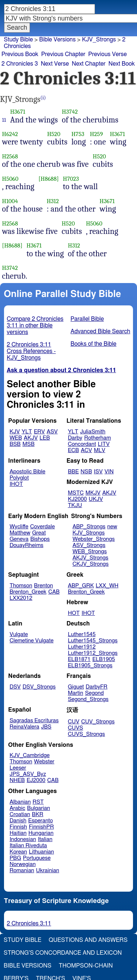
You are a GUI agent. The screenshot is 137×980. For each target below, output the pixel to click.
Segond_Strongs (88, 699)
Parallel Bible (87, 319)
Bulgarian (39, 808)
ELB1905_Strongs (90, 666)
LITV (104, 444)
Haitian (18, 833)
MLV (100, 450)
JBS (46, 727)
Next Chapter (89, 64)
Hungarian (41, 833)
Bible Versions (57, 40)
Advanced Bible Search (100, 331)
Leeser (18, 768)
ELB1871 (79, 659)
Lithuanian (41, 852)
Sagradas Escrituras (34, 721)
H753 (78, 134)
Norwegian (22, 864)
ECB (73, 450)
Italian (45, 839)
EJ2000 (36, 780)
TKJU (75, 505)
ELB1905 (104, 659)
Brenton (43, 586)
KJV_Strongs (99, 40)
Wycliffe (19, 527)
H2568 (10, 156)
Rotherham (97, 438)
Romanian (22, 871)
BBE (73, 472)
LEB (45, 438)
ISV (98, 472)
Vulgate (19, 634)
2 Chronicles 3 (20, 64)
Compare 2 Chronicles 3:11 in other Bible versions (35, 326)
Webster (44, 762)
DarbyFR (97, 687)
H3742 (70, 112)
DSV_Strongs (39, 687)
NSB (86, 472)
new (112, 527)
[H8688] (49, 179)
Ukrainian (48, 871)
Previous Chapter (63, 54)
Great (39, 533)
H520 (54, 134)
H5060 (10, 179)
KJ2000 (77, 499)
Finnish (18, 827)
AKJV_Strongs (90, 558)
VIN (109, 472)
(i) (43, 98)
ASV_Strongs (89, 545)
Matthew (20, 533)
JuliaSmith (93, 432)
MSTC (76, 493)
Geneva (19, 539)
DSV (15, 687)
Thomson (21, 586)
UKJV (96, 499)
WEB (16, 438)
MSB (28, 444)
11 (4, 120)
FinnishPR (41, 827)
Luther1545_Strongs (93, 641)
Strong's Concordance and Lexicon (63, 953)
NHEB (17, 780)
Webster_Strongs (94, 539)
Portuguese (37, 858)
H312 (53, 201)
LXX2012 (21, 598)
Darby (75, 438)
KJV (15, 432)
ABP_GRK (81, 586)
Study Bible (18, 40)
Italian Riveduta (28, 846)
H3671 (18, 112)
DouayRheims (26, 545)
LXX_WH (107, 586)
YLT (27, 432)
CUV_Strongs (98, 722)
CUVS (76, 728)
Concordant (82, 444)
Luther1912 (82, 647)
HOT (74, 613)
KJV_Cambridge (30, 755)
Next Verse (55, 64)
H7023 (71, 179)
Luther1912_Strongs (93, 653)
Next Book (122, 64)
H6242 (10, 134)
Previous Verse (108, 54)
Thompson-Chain (86, 966)
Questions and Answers (88, 940)
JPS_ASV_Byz (28, 774)
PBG (15, 858)
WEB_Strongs (90, 552)
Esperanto (41, 821)
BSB (15, 444)
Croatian (20, 814)
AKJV (31, 438)
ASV (52, 432)
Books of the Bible (94, 344)
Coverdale (43, 527)
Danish (18, 821)
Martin (76, 693)
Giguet (76, 687)
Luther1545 (82, 634)
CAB (54, 592)
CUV (74, 722)
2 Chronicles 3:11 (29, 924)
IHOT (16, 484)
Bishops (40, 539)
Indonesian (23, 839)
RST (38, 802)
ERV (39, 432)
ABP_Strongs (89, 527)
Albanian (20, 802)
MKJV (93, 493)
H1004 (10, 201)
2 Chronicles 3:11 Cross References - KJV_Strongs (31, 351)
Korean (18, 852)
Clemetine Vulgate (31, 641)
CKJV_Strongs (90, 564)
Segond (94, 693)
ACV (86, 450)
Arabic (17, 808)
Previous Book (20, 54)
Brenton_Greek (28, 592)
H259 (96, 134)
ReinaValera (24, 727)
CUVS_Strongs (87, 734)
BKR (37, 814)
